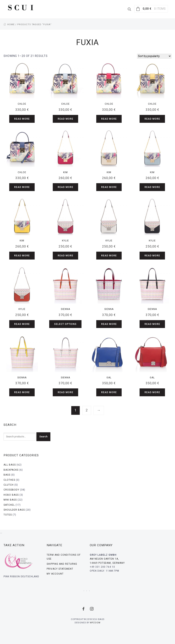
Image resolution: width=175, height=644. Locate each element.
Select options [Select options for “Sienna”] (65, 324)
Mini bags (10, 500)
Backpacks (11, 470)
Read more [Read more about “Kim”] (65, 187)
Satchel (9, 505)
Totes (8, 515)
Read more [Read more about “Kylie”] (65, 255)
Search (43, 436)
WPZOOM (95, 623)
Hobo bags (11, 495)
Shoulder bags (14, 510)
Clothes (9, 480)
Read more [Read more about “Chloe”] (22, 119)
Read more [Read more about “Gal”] (109, 392)
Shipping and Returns (62, 564)
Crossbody (11, 490)
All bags (10, 465)
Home (11, 24)
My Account (55, 574)
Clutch (9, 485)
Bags (7, 475)
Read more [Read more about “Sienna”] (109, 324)
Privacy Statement (60, 569)
